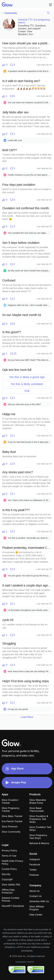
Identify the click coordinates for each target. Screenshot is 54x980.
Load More (27, 717)
